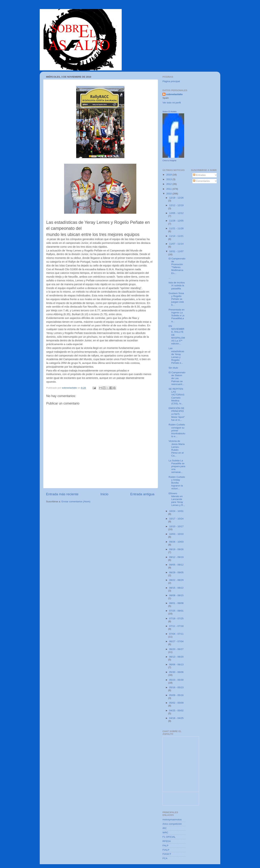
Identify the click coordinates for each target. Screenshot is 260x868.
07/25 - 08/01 (176, 611)
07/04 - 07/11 (176, 634)
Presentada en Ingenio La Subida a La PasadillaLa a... (177, 316)
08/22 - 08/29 (176, 580)
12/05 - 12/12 (176, 213)
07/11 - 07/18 (176, 626)
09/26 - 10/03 (176, 542)
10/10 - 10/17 (176, 526)
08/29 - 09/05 (176, 572)
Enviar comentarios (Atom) (76, 502)
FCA (165, 858)
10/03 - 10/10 (176, 534)
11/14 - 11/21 (176, 236)
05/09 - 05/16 (176, 695)
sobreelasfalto (174, 94)
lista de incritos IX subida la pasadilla (177, 285)
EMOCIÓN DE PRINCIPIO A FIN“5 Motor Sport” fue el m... (177, 414)
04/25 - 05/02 (176, 711)
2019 (169, 175)
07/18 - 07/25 (176, 618)
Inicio (104, 494)
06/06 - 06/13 (176, 664)
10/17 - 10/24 (176, 519)
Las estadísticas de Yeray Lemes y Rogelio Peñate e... (176, 356)
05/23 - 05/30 (176, 680)
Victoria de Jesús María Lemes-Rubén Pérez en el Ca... (177, 448)
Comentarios (201, 181)
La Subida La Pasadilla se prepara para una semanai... (177, 466)
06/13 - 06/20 (176, 657)
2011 (169, 189)
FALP (165, 846)
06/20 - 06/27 (176, 649)
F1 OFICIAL (169, 837)
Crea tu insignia (169, 160)
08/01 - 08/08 (176, 603)
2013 (169, 179)
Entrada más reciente (62, 494)
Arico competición (172, 824)
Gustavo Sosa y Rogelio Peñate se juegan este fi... (176, 299)
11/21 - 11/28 (176, 228)
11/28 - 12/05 (176, 221)
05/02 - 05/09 (176, 703)
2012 (169, 184)
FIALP (166, 850)
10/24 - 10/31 (176, 511)
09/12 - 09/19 (176, 557)
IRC (165, 828)
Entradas (199, 175)
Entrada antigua (142, 494)
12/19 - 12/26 (176, 198)
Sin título (173, 368)
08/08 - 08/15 (176, 595)
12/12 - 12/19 (176, 205)
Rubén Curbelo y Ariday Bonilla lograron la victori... (177, 483)
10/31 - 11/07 (176, 251)
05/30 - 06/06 (176, 672)
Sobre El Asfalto (170, 112)
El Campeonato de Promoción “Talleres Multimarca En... (177, 266)
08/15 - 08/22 (176, 588)
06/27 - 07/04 (176, 641)
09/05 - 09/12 (176, 565)
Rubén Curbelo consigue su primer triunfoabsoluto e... (177, 430)
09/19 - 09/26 (176, 549)
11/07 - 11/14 (176, 244)
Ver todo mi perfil (172, 103)
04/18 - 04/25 (176, 718)
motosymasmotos (172, 820)
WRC (165, 833)
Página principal (171, 81)
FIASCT (167, 854)
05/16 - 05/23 (176, 687)
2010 (169, 194)
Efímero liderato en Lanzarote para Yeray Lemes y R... (177, 499)
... (170, 278)
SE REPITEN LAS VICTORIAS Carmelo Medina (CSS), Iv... (177, 396)
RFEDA (167, 841)
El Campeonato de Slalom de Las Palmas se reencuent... (177, 378)
